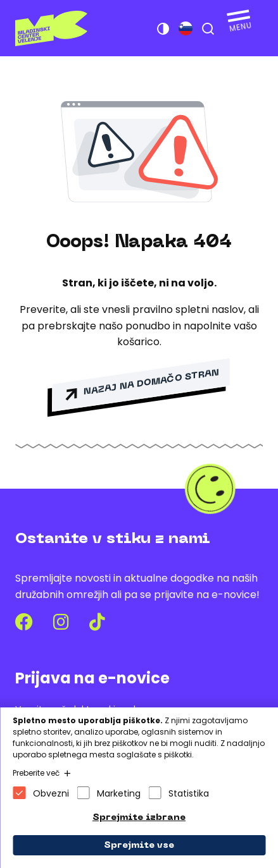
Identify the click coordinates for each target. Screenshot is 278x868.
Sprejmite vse (139, 846)
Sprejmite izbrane (139, 818)
